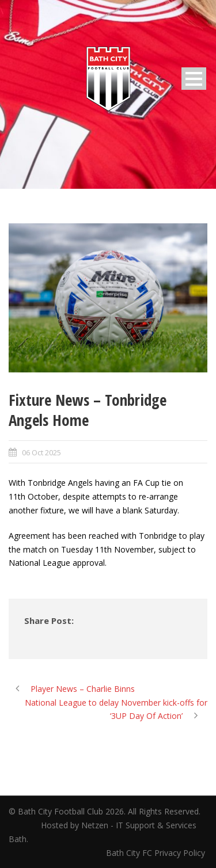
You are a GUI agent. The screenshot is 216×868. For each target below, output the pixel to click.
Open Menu (194, 79)
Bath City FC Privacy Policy (157, 853)
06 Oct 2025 (41, 452)
